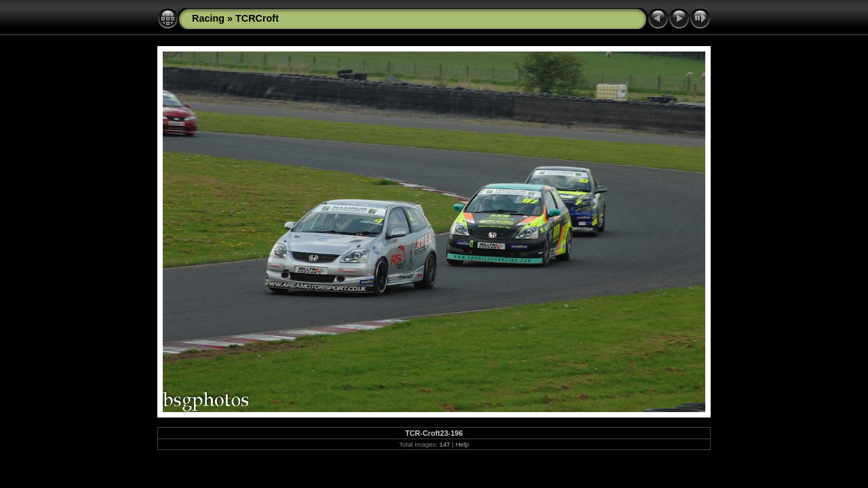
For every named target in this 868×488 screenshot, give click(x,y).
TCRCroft (257, 18)
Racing (208, 18)
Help (462, 444)
